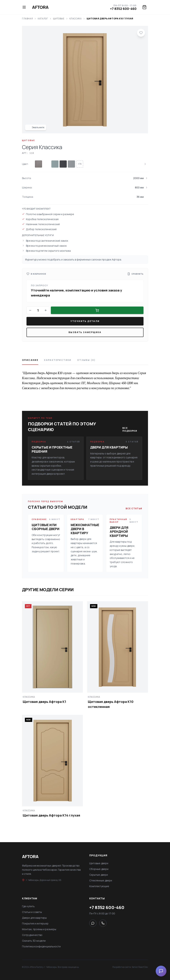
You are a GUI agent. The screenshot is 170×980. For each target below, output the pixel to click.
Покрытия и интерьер (35, 923)
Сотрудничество (32, 935)
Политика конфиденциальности (41, 946)
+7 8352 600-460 (123, 9)
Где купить (28, 906)
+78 (80, 164)
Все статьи (134, 509)
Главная (27, 19)
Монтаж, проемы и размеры (39, 929)
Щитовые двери (99, 863)
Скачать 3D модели (34, 941)
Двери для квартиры (34, 918)
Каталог (43, 19)
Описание (30, 360)
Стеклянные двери (101, 880)
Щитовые (59, 19)
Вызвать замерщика (85, 332)
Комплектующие (99, 886)
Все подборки (130, 430)
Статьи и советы (32, 912)
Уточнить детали (85, 321)
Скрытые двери (99, 875)
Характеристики (58, 360)
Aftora (40, 7)
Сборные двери (99, 869)
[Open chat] (161, 971)
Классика (76, 19)
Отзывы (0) (86, 360)
